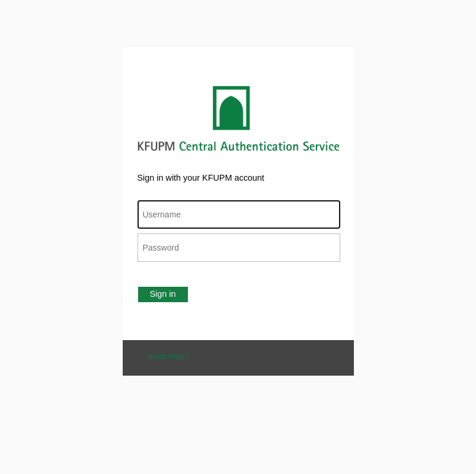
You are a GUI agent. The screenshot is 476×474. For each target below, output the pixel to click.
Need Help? (168, 356)
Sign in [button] (163, 294)
